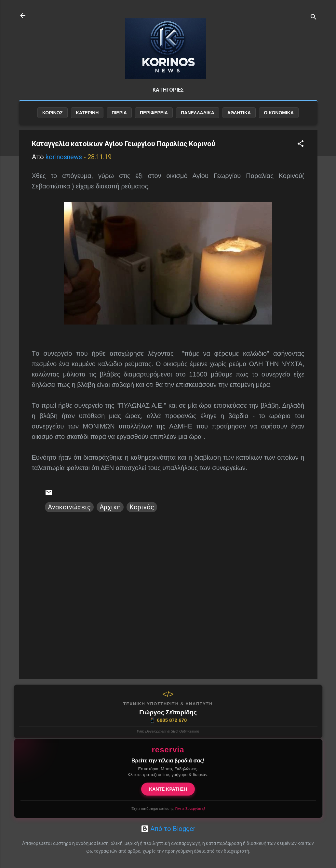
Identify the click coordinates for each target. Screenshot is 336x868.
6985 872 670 (168, 720)
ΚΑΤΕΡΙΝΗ (87, 113)
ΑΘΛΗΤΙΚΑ (239, 113)
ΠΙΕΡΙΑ (119, 113)
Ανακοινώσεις (69, 507)
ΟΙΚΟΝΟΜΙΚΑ (279, 113)
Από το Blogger (168, 829)
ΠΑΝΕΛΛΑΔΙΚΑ (198, 113)
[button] (301, 144)
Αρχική (110, 507)
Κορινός (142, 507)
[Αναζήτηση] (314, 18)
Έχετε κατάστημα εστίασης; (168, 809)
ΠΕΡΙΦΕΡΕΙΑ (154, 113)
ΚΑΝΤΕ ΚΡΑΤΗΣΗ (168, 789)
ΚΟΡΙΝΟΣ (53, 113)
